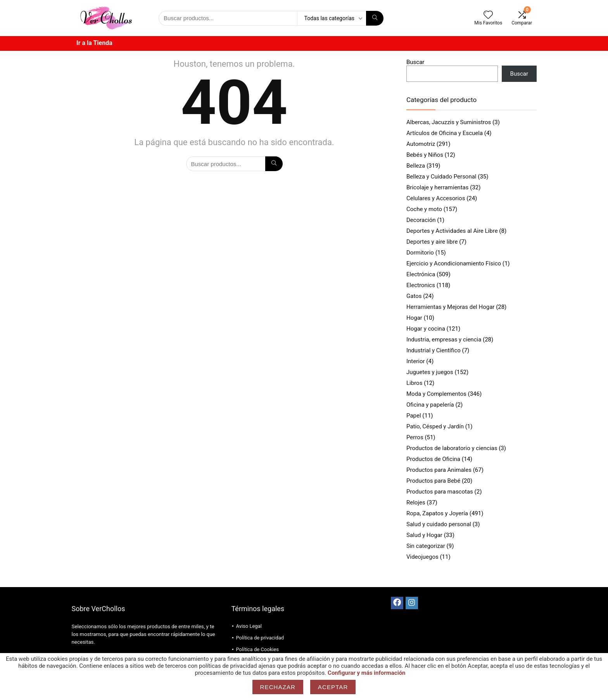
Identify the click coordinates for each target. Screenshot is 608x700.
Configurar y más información (366, 673)
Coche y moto (424, 209)
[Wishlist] (488, 16)
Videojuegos (422, 557)
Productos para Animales (439, 470)
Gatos (414, 296)
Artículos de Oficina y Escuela (445, 133)
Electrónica (421, 274)
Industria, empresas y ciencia (444, 340)
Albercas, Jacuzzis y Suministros (449, 122)
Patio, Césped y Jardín (435, 426)
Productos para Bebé (433, 481)
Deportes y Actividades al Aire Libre (452, 231)
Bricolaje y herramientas (437, 187)
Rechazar (278, 687)
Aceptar (333, 687)
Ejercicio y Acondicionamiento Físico (454, 263)
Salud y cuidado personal (439, 524)
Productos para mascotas (440, 492)
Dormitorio (420, 253)
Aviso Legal (249, 626)
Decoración (421, 220)
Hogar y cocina (426, 329)
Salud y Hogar (424, 535)
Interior (416, 361)
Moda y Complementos (436, 394)
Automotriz (421, 144)
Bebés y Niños (425, 155)
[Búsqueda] (375, 18)
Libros (414, 383)
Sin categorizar (426, 546)
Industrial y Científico (434, 350)
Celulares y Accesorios (436, 198)
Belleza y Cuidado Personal (441, 177)
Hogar (414, 318)
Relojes (416, 502)
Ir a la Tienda (94, 43)
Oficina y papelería (430, 405)
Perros (415, 437)
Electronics (421, 285)
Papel (414, 416)
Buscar (415, 62)
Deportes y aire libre (432, 242)
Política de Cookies (257, 649)
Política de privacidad (260, 638)
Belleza (416, 166)
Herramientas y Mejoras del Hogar (450, 307)
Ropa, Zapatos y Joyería (437, 513)
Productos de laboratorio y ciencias (452, 448)
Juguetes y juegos (430, 372)
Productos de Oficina (433, 459)
